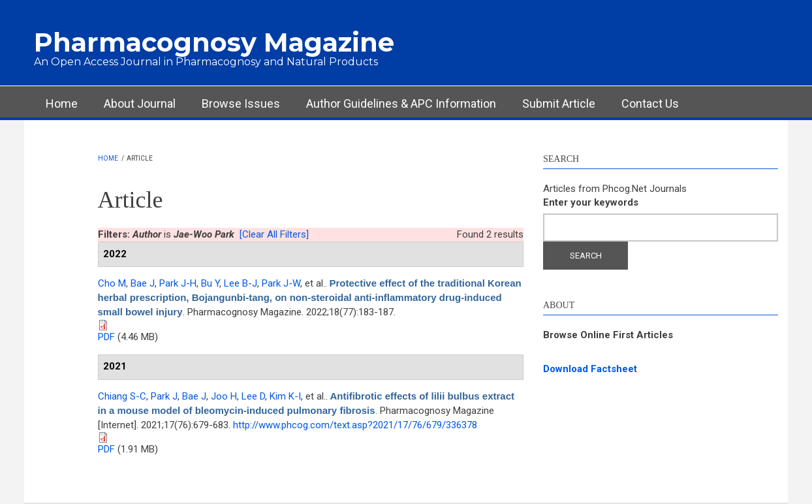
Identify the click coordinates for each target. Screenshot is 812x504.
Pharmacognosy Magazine (214, 42)
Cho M (112, 283)
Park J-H (178, 283)
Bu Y (210, 283)
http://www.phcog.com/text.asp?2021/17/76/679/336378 (355, 425)
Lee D (253, 396)
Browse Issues (241, 103)
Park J (164, 396)
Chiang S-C (122, 396)
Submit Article (559, 103)
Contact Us (650, 103)
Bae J (143, 283)
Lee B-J (241, 283)
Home (62, 103)
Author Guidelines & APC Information (401, 103)
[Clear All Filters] (274, 234)
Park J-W (281, 283)
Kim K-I (285, 396)
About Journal (140, 103)
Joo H (224, 396)
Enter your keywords (591, 202)
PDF (106, 337)
